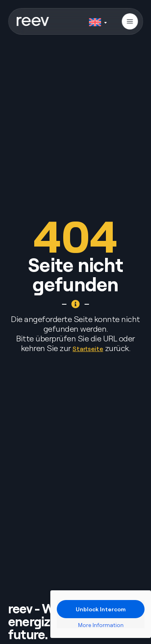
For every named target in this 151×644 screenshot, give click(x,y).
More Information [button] (101, 625)
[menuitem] (98, 21)
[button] (130, 21)
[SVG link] (33, 21)
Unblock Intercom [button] (101, 609)
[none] (98, 21)
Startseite (88, 349)
